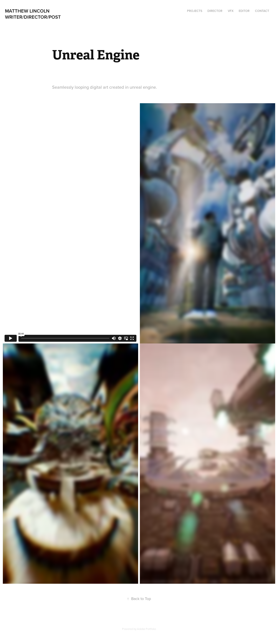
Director (215, 11)
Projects (195, 11)
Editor (244, 11)
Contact (262, 11)
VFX (231, 11)
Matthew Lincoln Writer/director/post (34, 14)
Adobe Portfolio (146, 629)
